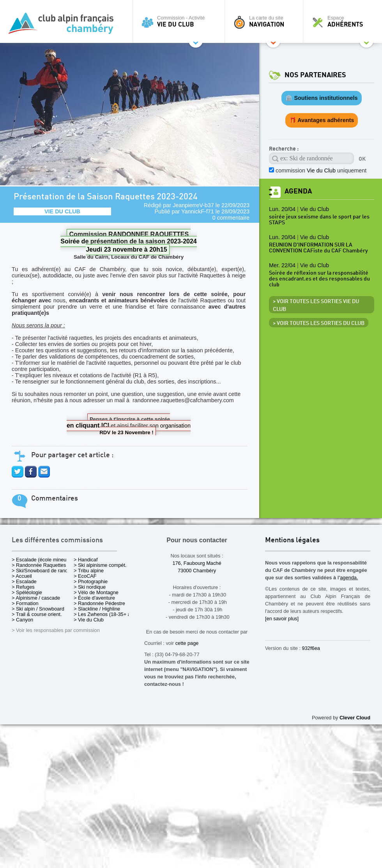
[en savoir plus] (282, 619)
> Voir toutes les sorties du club (319, 323)
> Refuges (23, 587)
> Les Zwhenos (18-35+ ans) (106, 614)
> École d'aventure (94, 598)
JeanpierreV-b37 (193, 205)
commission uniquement (321, 170)
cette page (187, 643)
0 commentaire (231, 218)
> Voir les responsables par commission (56, 630)
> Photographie (91, 581)
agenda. (349, 578)
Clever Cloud (355, 718)
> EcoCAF (85, 576)
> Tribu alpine (89, 571)
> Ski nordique (90, 587)
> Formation (25, 603)
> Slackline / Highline (97, 609)
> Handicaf (86, 560)
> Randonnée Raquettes (39, 565)
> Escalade (24, 581)
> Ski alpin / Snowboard (38, 609)
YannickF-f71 (198, 211)
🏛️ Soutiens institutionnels (321, 98)
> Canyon (22, 620)
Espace (345, 21)
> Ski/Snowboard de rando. (42, 571)
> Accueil (22, 576)
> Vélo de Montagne (96, 592)
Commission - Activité (181, 21)
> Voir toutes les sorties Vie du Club (316, 305)
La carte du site (266, 21)
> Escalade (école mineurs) (42, 560)
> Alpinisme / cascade (36, 598)
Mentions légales (292, 541)
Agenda (298, 191)
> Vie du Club (89, 620)
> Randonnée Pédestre (99, 603)
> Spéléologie (27, 592)
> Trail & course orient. (37, 614)
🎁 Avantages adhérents (322, 120)
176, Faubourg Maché (197, 563)
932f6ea (311, 648)
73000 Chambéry (197, 571)
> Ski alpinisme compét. (100, 565)
